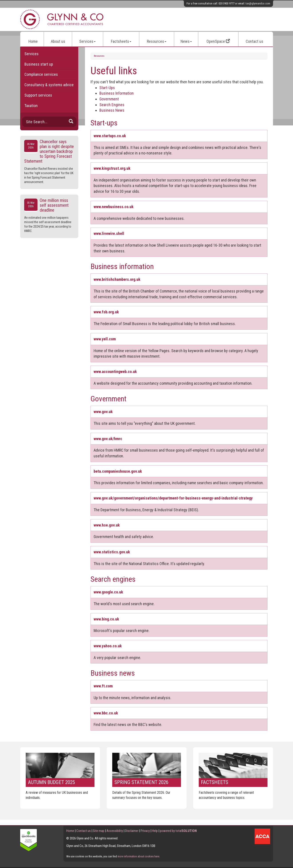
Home (33, 41)
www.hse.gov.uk (107, 525)
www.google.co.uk (108, 592)
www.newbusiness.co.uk (114, 207)
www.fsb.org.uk (106, 312)
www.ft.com (103, 686)
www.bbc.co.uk (106, 713)
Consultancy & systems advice (49, 85)
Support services (38, 95)
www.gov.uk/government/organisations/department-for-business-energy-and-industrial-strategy (173, 498)
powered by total (178, 831)
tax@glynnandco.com (258, 3)
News (186, 41)
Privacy (145, 831)
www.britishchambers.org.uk (117, 279)
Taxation (31, 106)
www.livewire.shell (109, 233)
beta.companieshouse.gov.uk (118, 471)
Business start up (39, 64)
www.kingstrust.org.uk (112, 168)
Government (109, 99)
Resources (157, 41)
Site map (99, 831)
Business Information (117, 93)
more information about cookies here (138, 856)
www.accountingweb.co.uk (115, 372)
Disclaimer (132, 831)
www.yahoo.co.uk (108, 646)
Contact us (255, 41)
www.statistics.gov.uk (112, 552)
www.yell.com (105, 339)
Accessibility (115, 831)
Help (155, 831)
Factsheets (121, 41)
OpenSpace (218, 41)
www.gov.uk (103, 412)
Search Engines (112, 105)
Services (87, 41)
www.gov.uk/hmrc (108, 439)
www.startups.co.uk (110, 136)
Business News (112, 110)
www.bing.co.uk (106, 619)
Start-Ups (107, 88)
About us (58, 41)
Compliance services (41, 74)
